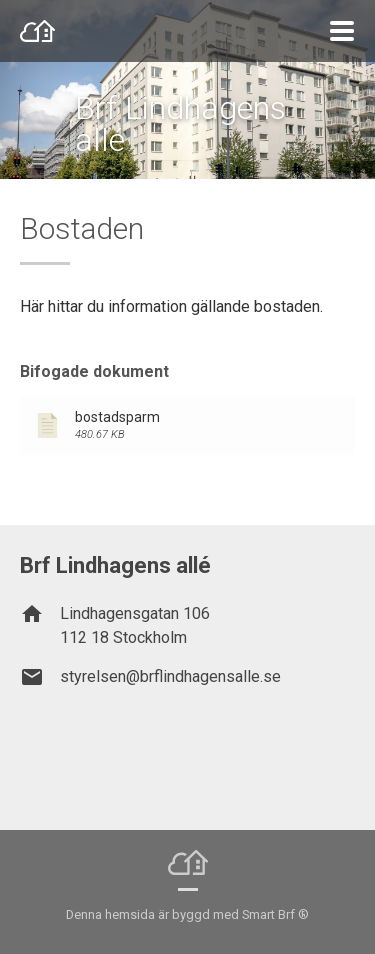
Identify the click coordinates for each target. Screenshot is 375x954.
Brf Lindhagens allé (180, 124)
